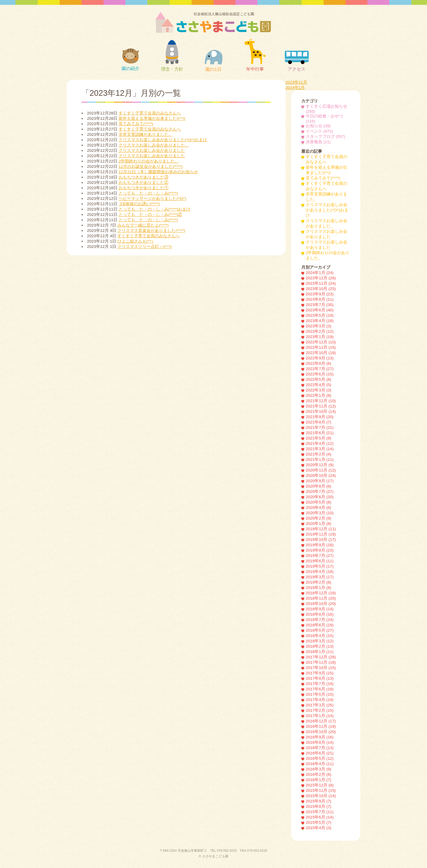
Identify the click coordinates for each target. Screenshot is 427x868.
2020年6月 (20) (320, 497)
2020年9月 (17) (320, 481)
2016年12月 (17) (321, 721)
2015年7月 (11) (320, 812)
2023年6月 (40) (320, 310)
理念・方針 (172, 56)
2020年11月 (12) (321, 470)
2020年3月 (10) (320, 513)
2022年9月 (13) (320, 358)
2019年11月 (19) (321, 534)
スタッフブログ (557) (326, 137)
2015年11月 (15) (321, 790)
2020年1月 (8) (318, 524)
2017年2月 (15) (320, 710)
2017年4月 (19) (320, 700)
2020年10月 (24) (321, 476)
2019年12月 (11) (321, 529)
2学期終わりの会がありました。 (149, 161)
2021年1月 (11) (320, 460)
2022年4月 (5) (318, 385)
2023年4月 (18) (320, 321)
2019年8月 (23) (320, 550)
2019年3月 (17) (320, 577)
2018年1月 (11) (320, 652)
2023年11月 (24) (321, 283)
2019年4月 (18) (320, 572)
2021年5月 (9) (318, 438)
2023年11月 (296, 82)
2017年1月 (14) (320, 716)
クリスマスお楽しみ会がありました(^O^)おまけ (163, 140)
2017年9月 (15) (320, 673)
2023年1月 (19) (320, 337)
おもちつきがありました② (144, 183)
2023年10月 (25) (321, 289)
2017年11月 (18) (321, 662)
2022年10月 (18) (321, 353)
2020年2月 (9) (318, 518)
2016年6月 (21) (320, 753)
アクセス (297, 61)
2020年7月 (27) (320, 492)
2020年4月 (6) (318, 508)
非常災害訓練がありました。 (146, 134)
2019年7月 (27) (320, 556)
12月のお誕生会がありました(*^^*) (151, 167)
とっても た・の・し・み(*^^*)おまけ (154, 209)
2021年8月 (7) (318, 422)
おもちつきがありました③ (144, 177)
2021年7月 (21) (320, 427)
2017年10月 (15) (321, 668)
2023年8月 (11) (320, 299)
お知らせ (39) (318, 126)
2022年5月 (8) (318, 379)
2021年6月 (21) (320, 433)
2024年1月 (295, 88)
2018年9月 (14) (320, 609)
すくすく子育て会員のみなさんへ (150, 113)
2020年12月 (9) (320, 465)
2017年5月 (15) (320, 694)
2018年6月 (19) (320, 625)
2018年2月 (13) (320, 646)
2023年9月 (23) (320, 294)
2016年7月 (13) (320, 748)
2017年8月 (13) (320, 678)
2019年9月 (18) (320, 545)
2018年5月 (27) (320, 630)
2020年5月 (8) (318, 502)
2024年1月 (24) (320, 273)
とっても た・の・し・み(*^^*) (148, 193)
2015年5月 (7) (318, 822)
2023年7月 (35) (320, 305)
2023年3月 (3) (318, 326)
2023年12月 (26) (321, 278)
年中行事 (255, 55)
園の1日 (213, 61)
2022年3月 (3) (318, 390)
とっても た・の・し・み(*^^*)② (150, 215)
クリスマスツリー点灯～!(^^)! (145, 247)
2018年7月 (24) (320, 620)
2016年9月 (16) (320, 737)
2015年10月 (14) (321, 796)
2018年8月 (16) (320, 614)
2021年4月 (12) (320, 443)
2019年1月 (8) (318, 588)
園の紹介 (130, 60)
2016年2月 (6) (318, 774)
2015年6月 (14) (320, 817)
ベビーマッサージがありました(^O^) (152, 199)
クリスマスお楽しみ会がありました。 (154, 145)
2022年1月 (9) (318, 395)
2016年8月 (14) (320, 742)
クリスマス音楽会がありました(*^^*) (151, 231)
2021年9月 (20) (320, 417)
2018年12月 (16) (321, 593)
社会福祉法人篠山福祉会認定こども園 (224, 22)
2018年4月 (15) (320, 636)
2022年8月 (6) (318, 363)
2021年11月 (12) (321, 406)
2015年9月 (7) (318, 801)
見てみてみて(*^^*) (136, 124)
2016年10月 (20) (321, 732)
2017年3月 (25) (320, 705)
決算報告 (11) (318, 142)
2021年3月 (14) (320, 449)
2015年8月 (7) (318, 806)
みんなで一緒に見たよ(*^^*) (143, 225)
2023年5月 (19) (320, 315)
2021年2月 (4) (318, 454)
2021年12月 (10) (321, 401)
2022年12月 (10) (321, 342)
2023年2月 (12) (320, 331)
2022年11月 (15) (321, 347)
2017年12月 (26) (321, 657)
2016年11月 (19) (321, 726)
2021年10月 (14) (321, 411)
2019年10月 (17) (321, 540)
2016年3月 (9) (318, 769)
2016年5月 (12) (320, 758)
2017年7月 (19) (320, 684)
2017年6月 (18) (320, 689)
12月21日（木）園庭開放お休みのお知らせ (158, 172)
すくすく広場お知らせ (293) (326, 109)
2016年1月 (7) (318, 780)
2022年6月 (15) (320, 374)
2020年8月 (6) (318, 486)
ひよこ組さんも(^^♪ (136, 241)
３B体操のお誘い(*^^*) (139, 204)
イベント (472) (319, 131)
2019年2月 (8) (318, 582)
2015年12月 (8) (320, 785)
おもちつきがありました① (144, 188)
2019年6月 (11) (320, 561)
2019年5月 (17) (320, 566)
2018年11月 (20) (321, 598)
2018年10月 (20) (321, 604)
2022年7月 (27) (320, 369)
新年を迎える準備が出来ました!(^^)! (152, 118)
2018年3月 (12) (320, 641)
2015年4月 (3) (318, 828)
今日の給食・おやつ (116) (324, 119)
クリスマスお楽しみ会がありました (152, 150)
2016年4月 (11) (320, 764)
